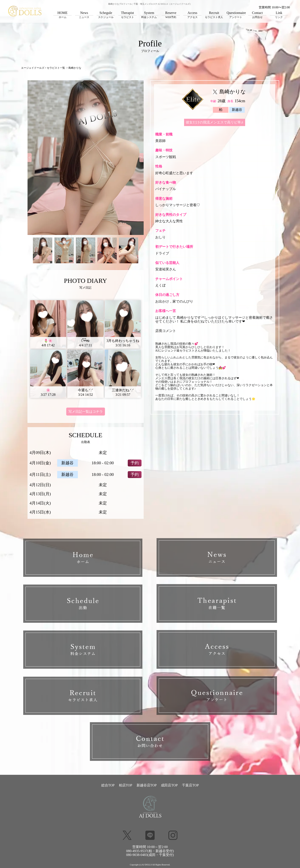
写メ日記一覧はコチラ (86, 412)
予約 (135, 463)
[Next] (142, 158)
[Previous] (30, 158)
